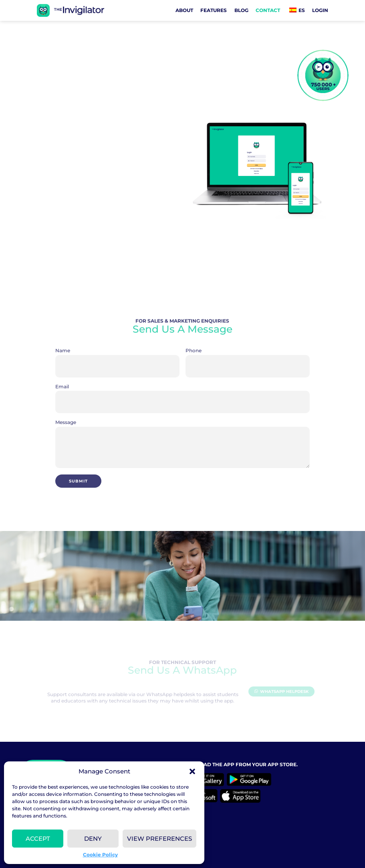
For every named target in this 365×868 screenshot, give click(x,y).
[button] (192, 771)
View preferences (159, 839)
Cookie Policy (100, 855)
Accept (38, 839)
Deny (93, 839)
